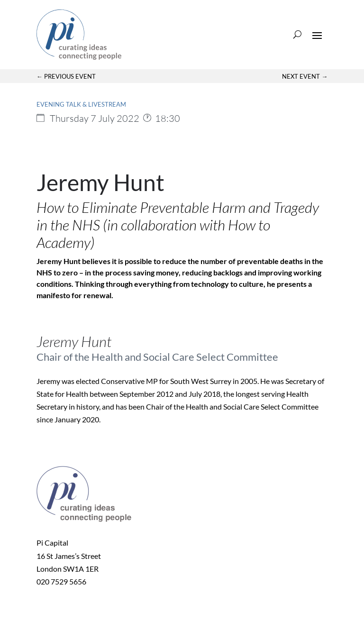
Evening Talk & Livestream (81, 104)
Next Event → (305, 76)
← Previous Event (66, 76)
